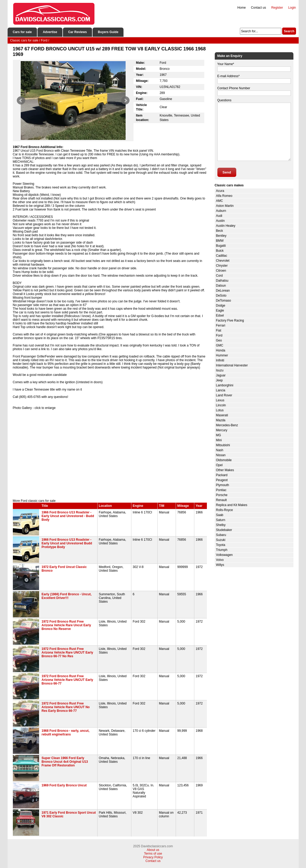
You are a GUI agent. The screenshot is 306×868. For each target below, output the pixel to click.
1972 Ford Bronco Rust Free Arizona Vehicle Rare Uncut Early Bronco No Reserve (66, 625)
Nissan (221, 455)
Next (125, 101)
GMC (220, 345)
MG (219, 435)
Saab (220, 515)
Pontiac (221, 490)
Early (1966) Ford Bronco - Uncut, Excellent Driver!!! (67, 596)
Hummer (222, 355)
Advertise (50, 32)
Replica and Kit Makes (232, 505)
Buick (220, 251)
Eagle (220, 311)
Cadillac (222, 256)
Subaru (221, 535)
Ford (219, 335)
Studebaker (224, 530)
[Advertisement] (110, 454)
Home (241, 8)
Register (277, 8)
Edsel (220, 315)
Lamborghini (225, 385)
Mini (219, 440)
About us (153, 850)
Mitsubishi (223, 445)
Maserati (222, 415)
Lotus (220, 410)
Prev (21, 101)
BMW (220, 241)
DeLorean (223, 291)
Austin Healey (226, 226)
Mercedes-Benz (227, 425)
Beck (220, 231)
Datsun (221, 286)
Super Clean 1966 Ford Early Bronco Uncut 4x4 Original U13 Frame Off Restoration (65, 762)
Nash (220, 450)
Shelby (221, 525)
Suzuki (221, 540)
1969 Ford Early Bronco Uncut (64, 785)
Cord (219, 276)
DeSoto (221, 296)
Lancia (221, 390)
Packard (222, 475)
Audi (219, 216)
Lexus (220, 400)
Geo (219, 340)
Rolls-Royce (225, 510)
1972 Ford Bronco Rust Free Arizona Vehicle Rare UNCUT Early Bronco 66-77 (68, 680)
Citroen (221, 271)
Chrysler (222, 266)
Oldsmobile (224, 460)
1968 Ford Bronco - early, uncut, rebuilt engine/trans (66, 733)
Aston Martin (225, 206)
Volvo (220, 560)
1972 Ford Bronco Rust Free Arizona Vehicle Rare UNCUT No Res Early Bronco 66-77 (66, 707)
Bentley (221, 236)
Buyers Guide (108, 32)
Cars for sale (22, 32)
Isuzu (220, 370)
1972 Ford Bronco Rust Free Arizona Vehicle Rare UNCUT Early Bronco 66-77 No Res (68, 653)
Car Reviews (77, 32)
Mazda (221, 420)
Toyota (221, 545)
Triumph (222, 550)
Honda (221, 350)
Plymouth (223, 485)
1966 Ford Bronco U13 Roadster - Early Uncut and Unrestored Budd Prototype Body (67, 543)
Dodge (221, 306)
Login (292, 8)
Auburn (221, 211)
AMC (220, 201)
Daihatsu (222, 281)
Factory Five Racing (230, 320)
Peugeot (222, 480)
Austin (220, 221)
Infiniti (220, 360)
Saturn (221, 520)
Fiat (219, 330)
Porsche (222, 495)
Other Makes (225, 470)
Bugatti (221, 246)
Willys (220, 565)
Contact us (258, 8)
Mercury (222, 430)
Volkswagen (224, 555)
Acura (220, 191)
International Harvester (232, 365)
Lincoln (221, 405)
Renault (221, 500)
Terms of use (153, 854)
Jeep (219, 380)
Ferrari (221, 325)
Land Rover (224, 395)
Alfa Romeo (224, 196)
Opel (219, 465)
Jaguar (221, 375)
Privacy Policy (153, 857)
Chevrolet (223, 261)
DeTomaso (224, 301)
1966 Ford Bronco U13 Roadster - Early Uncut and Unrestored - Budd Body (68, 516)
